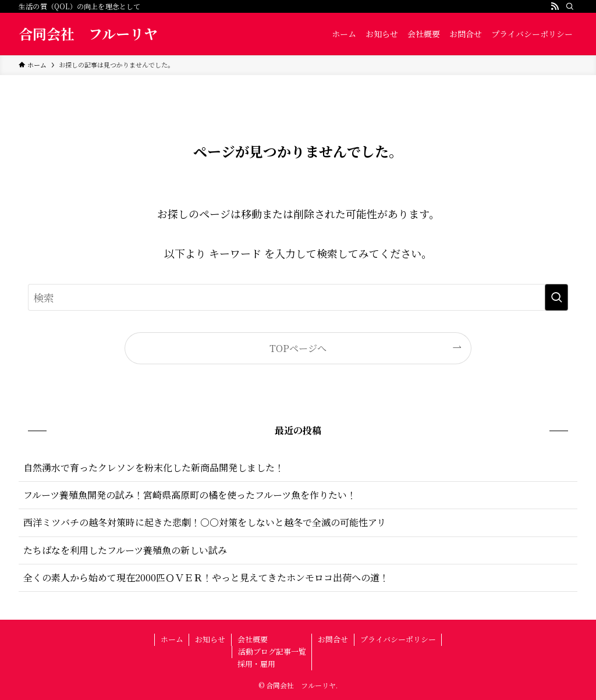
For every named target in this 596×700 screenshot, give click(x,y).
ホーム (172, 639)
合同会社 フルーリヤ (88, 34)
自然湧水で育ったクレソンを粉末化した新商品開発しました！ (154, 468)
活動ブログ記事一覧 (272, 651)
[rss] (555, 6)
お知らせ (210, 639)
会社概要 (253, 639)
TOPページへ (298, 348)
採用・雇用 (256, 664)
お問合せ (333, 639)
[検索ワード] (298, 297)
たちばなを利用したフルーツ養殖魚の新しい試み (125, 550)
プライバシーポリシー (398, 639)
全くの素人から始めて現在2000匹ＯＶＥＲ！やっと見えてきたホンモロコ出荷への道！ (206, 578)
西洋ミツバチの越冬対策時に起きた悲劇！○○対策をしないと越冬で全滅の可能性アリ (205, 522)
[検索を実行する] (556, 297)
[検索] (570, 6)
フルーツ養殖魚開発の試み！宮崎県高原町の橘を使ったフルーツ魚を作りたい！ (190, 495)
